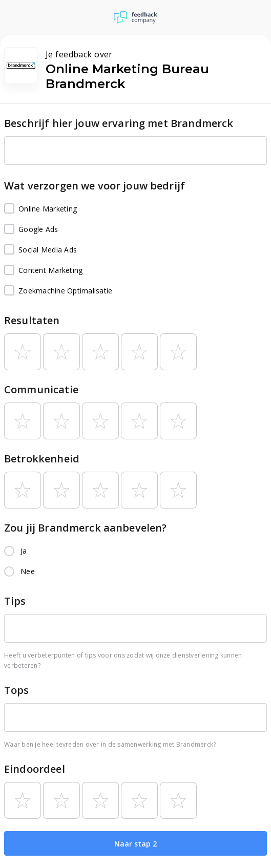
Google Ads (31, 229)
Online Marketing (40, 209)
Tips (15, 601)
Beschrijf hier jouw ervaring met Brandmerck (119, 123)
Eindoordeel (35, 769)
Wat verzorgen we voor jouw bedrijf (95, 186)
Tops (17, 690)
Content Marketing (43, 270)
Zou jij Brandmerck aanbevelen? (86, 528)
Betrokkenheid (42, 459)
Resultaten (32, 320)
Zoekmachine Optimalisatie (58, 291)
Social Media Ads (40, 250)
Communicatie (41, 389)
